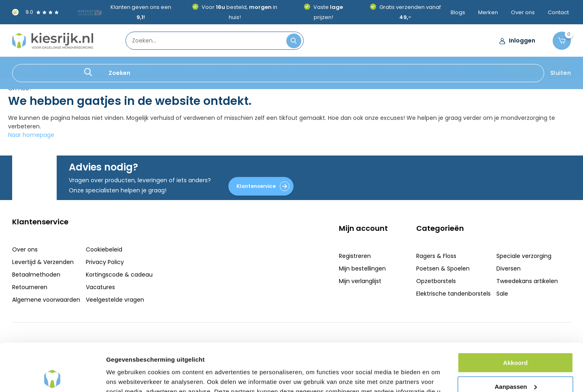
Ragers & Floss (34, 68)
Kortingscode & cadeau (119, 275)
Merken (488, 12)
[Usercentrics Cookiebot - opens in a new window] (52, 376)
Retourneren (30, 287)
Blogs (458, 12)
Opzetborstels (152, 68)
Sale (458, 68)
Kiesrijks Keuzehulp (534, 68)
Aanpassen (516, 339)
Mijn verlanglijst (360, 281)
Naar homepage (31, 135)
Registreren (355, 256)
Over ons (523, 12)
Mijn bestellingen (362, 268)
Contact (558, 12)
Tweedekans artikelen (410, 68)
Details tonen (125, 376)
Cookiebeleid (104, 249)
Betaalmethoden (36, 275)
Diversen (355, 68)
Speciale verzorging (303, 68)
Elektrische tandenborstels (223, 68)
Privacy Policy (105, 262)
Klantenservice (263, 186)
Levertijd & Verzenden (43, 262)
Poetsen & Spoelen (93, 68)
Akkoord (516, 315)
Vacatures (100, 287)
